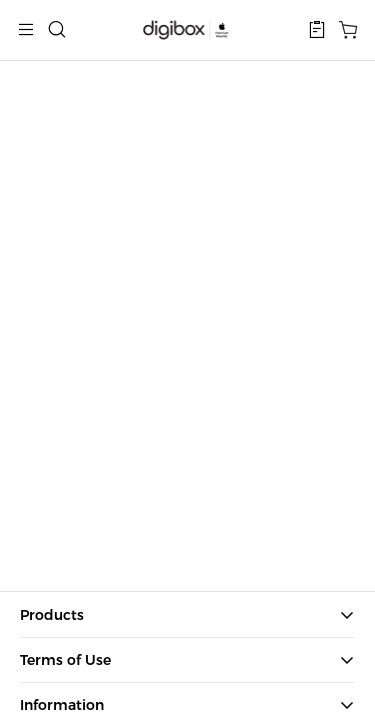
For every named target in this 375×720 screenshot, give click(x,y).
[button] (317, 30)
